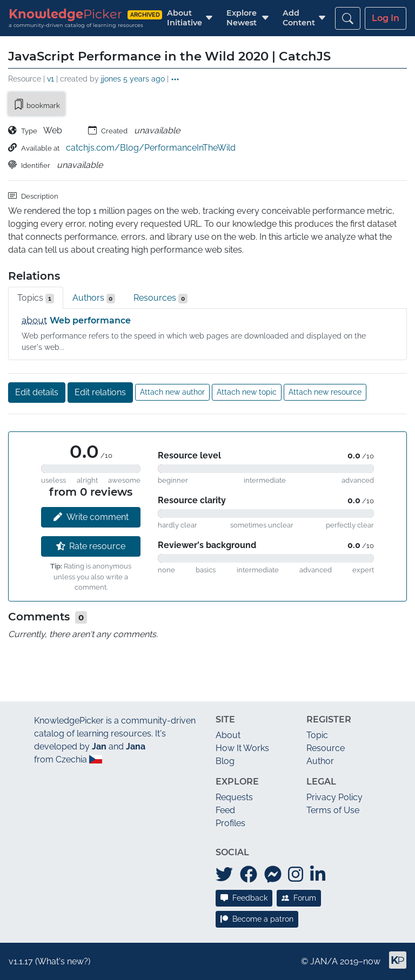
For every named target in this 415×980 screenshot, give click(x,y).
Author (320, 761)
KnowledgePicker (69, 721)
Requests (234, 797)
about (35, 320)
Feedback (244, 898)
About (228, 735)
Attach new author (172, 392)
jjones (111, 79)
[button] (185, 18)
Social (232, 852)
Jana (136, 746)
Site (225, 719)
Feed (225, 810)
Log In (386, 18)
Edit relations (100, 392)
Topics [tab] (36, 298)
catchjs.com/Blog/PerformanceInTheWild (151, 148)
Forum (299, 898)
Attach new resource (325, 392)
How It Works (242, 748)
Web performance (90, 320)
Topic (317, 735)
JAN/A (324, 961)
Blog (225, 761)
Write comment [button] (91, 517)
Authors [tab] (94, 298)
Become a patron (257, 919)
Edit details (37, 392)
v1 (51, 79)
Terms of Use (333, 810)
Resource (326, 748)
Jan (99, 746)
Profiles (230, 823)
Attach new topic (247, 392)
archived (145, 15)
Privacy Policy (334, 797)
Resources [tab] (160, 298)
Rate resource (91, 546)
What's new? (63, 961)
